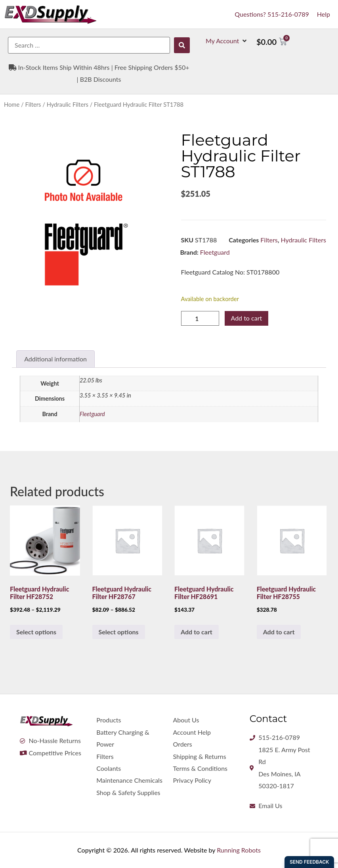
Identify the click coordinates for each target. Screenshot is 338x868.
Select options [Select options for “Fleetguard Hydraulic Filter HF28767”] (119, 632)
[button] (227, 41)
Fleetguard (215, 252)
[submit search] (182, 45)
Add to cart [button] (197, 632)
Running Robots (239, 850)
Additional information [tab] (55, 359)
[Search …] (89, 45)
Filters (33, 104)
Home (12, 104)
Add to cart (247, 318)
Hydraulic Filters (68, 104)
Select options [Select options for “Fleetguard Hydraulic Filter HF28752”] (36, 632)
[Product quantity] (200, 318)
